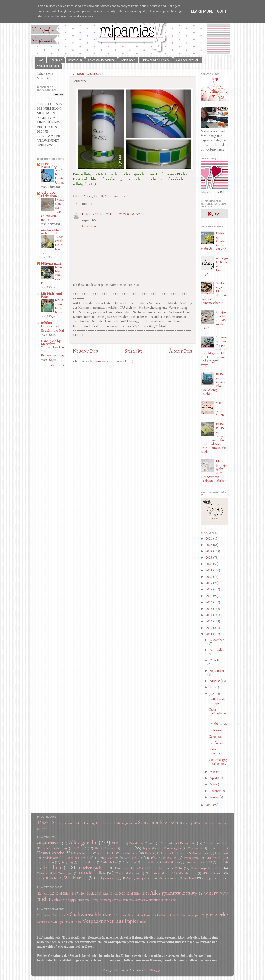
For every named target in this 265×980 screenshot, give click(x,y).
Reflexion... (216, 730)
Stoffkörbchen (171, 862)
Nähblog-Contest (126, 823)
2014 (209, 615)
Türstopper (65, 873)
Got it (222, 11)
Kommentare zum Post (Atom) (112, 361)
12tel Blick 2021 (138, 894)
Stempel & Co (63, 922)
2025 (209, 545)
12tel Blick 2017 (67, 894)
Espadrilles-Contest (142, 843)
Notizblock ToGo (77, 858)
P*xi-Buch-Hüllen (164, 858)
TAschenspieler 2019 (199, 862)
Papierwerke (214, 915)
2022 (209, 564)
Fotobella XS (218, 724)
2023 (209, 558)
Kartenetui (195, 849)
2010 (209, 805)
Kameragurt (173, 848)
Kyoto (149, 853)
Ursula (89, 214)
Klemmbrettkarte (139, 915)
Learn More (202, 11)
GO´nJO (80, 848)
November (217, 650)
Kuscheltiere (129, 853)
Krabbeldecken (83, 853)
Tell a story (184, 823)
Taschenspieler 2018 (206, 868)
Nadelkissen (50, 858)
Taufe (78, 922)
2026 (209, 539)
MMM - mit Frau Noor (59, 306)
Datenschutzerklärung (101, 60)
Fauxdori (166, 843)
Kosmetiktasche (51, 853)
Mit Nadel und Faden (51, 295)
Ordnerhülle (133, 858)
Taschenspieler (91, 868)
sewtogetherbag (212, 878)
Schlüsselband (87, 862)
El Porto (118, 843)
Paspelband (191, 858)
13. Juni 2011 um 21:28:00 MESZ (118, 214)
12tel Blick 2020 (114, 894)
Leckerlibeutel (165, 853)
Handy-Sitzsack (105, 849)
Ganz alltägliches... (218, 714)
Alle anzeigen (57, 365)
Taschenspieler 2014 (129, 868)
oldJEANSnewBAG (188, 60)
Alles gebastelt (93, 196)
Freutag (90, 823)
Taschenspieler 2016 (167, 868)
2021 (209, 570)
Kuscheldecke (106, 853)
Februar (216, 791)
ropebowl (189, 878)
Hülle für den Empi (218, 701)
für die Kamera (168, 878)
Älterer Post (181, 351)
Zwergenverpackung (140, 878)
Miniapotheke (201, 853)
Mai (213, 772)
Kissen (214, 848)
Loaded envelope (188, 916)
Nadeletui (221, 853)
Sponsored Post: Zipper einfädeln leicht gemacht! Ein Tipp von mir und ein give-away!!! (214, 351)
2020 (209, 577)
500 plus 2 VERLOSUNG (222, 409)
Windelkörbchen (48, 878)
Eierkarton (59, 916)
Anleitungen (128, 60)
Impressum (75, 60)
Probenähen (46, 862)
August (215, 681)
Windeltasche (76, 878)
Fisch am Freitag (88, 900)
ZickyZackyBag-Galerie (156, 60)
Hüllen (127, 848)
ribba (143, 922)
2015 (209, 609)
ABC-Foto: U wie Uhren (59, 177)
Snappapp (130, 862)
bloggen (223, 823)
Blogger (156, 970)
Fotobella (210, 843)
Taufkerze (216, 743)
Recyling (67, 862)
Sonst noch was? (116, 196)
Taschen (52, 868)
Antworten (89, 226)
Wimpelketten (212, 873)
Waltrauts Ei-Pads (48, 66)
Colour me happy (64, 900)
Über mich (56, 60)
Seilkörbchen (110, 862)
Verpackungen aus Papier (110, 921)
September (217, 671)
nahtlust (47, 323)
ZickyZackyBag (108, 878)
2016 (209, 602)
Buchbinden (44, 916)
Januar (215, 797)
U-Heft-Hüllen (92, 873)
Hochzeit (120, 915)
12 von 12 (46, 823)
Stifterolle (148, 862)
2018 (209, 589)
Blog (41, 60)
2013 (209, 621)
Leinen (182, 853)
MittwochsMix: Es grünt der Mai (52, 328)
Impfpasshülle (151, 849)
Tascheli (222, 862)
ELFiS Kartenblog (49, 166)
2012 (209, 628)
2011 (209, 634)
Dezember (217, 640)
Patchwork (213, 858)
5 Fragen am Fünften (69, 823)
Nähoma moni (51, 264)
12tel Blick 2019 (90, 894)
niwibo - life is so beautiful (51, 232)
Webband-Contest (206, 823)
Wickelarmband (188, 874)
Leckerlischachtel (164, 915)
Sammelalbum (45, 922)
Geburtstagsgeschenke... (218, 762)
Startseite (134, 351)
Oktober (216, 660)
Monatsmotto (105, 823)
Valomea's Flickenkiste (49, 195)
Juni (213, 694)
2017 (209, 596)
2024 (209, 551)
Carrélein (215, 737)
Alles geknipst (165, 893)
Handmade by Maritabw (51, 343)
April (214, 778)
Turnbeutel (45, 873)
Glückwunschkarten (89, 915)
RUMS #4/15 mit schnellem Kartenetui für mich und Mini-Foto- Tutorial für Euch (214, 438)
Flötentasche (187, 843)
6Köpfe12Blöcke (49, 843)
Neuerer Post (86, 351)
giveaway (43, 828)
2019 (209, 583)
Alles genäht (83, 843)
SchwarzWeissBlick (147, 900)
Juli (212, 687)
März (214, 784)
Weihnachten (157, 873)
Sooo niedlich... (217, 751)
